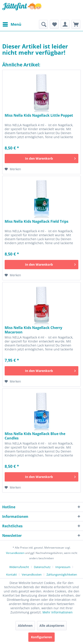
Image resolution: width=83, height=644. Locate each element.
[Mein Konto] (65, 24)
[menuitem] (12, 24)
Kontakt (12, 574)
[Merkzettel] (54, 24)
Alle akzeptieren (52, 626)
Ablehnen (25, 626)
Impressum (63, 567)
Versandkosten (15, 553)
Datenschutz (42, 567)
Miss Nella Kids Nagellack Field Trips (37, 221)
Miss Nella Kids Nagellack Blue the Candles (35, 436)
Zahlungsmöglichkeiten (62, 574)
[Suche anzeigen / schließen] (43, 24)
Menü (12, 24)
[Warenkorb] (76, 24)
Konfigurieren (41, 637)
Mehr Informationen (58, 612)
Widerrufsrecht (19, 567)
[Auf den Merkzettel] (13, 169)
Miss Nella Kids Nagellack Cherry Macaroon (33, 330)
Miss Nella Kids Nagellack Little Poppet (39, 115)
